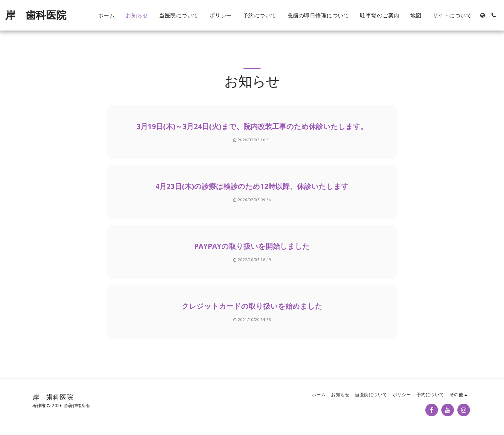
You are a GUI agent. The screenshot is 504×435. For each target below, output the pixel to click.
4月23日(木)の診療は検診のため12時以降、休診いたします (252, 186)
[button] (493, 15)
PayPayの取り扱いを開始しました (252, 246)
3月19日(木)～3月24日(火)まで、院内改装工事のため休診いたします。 (252, 126)
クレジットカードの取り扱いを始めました (252, 306)
